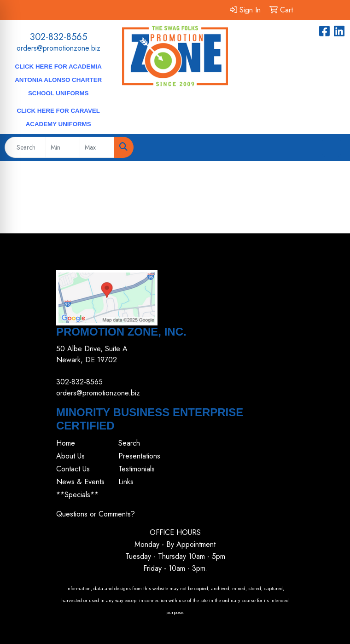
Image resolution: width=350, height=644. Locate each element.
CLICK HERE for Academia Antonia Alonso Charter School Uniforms (58, 80)
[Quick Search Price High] (97, 147)
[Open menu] (332, 147)
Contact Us (73, 469)
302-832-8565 (58, 37)
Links (126, 482)
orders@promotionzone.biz (58, 48)
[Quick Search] (25, 147)
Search (129, 443)
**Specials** (77, 495)
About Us (70, 456)
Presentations (139, 456)
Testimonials (137, 469)
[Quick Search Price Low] (63, 147)
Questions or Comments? (96, 514)
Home (66, 443)
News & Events (80, 482)
